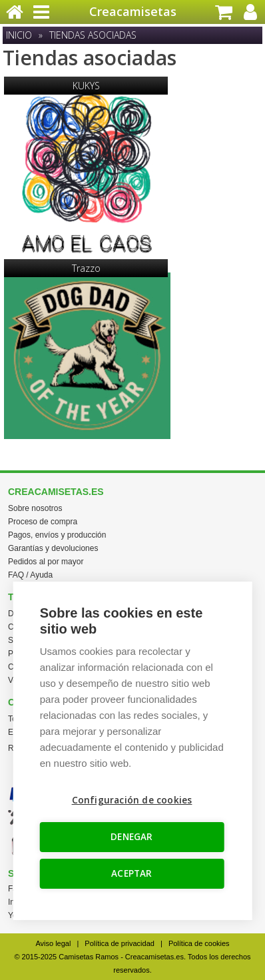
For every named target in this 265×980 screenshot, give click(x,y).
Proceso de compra (43, 522)
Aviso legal (53, 943)
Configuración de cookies (132, 800)
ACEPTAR (132, 873)
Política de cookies (199, 943)
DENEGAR (132, 837)
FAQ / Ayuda (30, 575)
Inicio (19, 35)
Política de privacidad (120, 943)
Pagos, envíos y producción (57, 535)
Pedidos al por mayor (46, 562)
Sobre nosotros (35, 508)
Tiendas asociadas (93, 35)
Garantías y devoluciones (53, 548)
